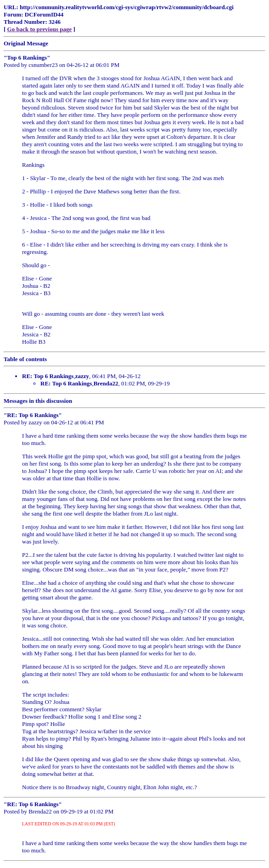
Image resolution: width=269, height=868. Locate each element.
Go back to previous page (40, 29)
